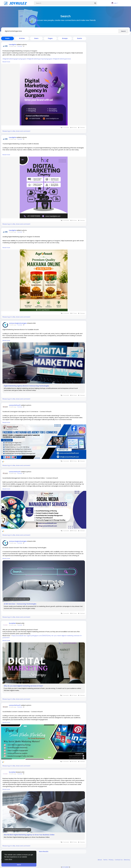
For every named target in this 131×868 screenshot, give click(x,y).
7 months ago (12, 543)
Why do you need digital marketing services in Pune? (23, 686)
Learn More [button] (8, 859)
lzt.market (66, 867)
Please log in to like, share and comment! (16, 131)
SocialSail (12, 623)
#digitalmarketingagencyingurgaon (15, 59)
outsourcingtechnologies (18, 323)
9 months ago (13, 774)
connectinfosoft (15, 405)
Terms (105, 860)
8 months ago (13, 625)
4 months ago (13, 407)
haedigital (13, 44)
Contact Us (119, 860)
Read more (6, 62)
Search (123, 31)
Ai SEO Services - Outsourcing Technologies (20, 604)
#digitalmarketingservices (62, 59)
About (100, 860)
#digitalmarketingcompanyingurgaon (40, 59)
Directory (127, 860)
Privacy (111, 860)
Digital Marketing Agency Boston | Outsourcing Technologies (26, 386)
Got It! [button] (19, 865)
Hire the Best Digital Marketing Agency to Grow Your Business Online (29, 835)
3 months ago (13, 46)
